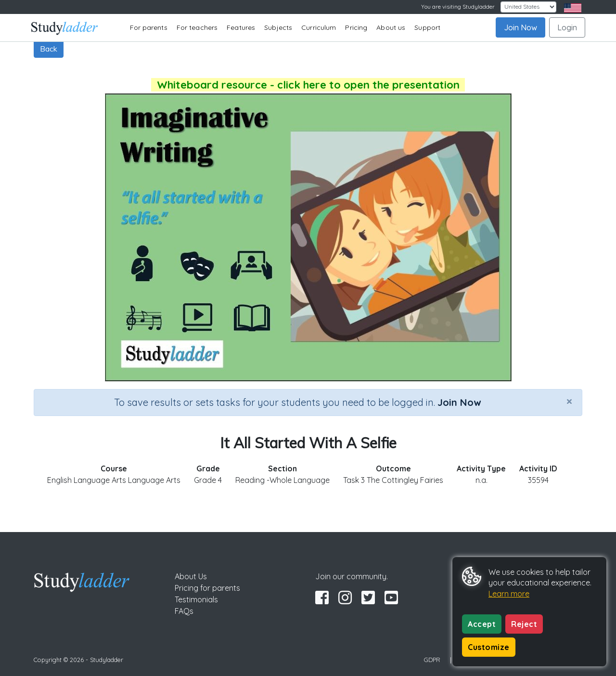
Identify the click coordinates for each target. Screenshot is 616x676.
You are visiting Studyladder (458, 6)
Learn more (509, 594)
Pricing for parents (207, 588)
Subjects (278, 27)
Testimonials (196, 599)
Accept (482, 624)
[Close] (569, 401)
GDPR (432, 660)
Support (427, 27)
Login (567, 27)
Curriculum (319, 27)
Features (241, 27)
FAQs (184, 611)
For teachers (197, 27)
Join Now (520, 27)
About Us (191, 576)
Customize (489, 647)
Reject (524, 624)
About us (391, 27)
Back (49, 49)
